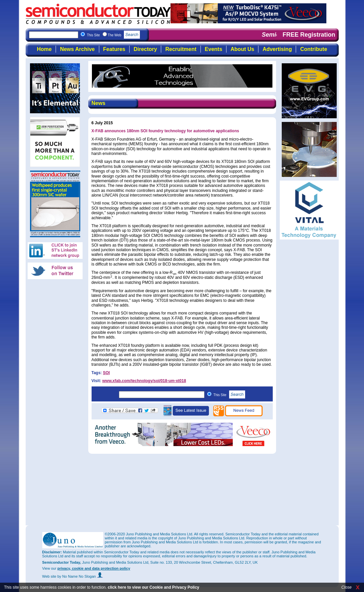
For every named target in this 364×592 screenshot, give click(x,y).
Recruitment (181, 49)
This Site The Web (113, 35)
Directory (145, 49)
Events (213, 49)
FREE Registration (309, 35)
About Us (242, 49)
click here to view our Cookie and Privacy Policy (153, 587)
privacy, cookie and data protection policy (94, 568)
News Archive (77, 49)
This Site (229, 395)
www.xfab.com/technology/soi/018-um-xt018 (144, 381)
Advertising (277, 49)
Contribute (314, 49)
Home (44, 49)
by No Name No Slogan (80, 576)
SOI (106, 373)
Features (114, 49)
